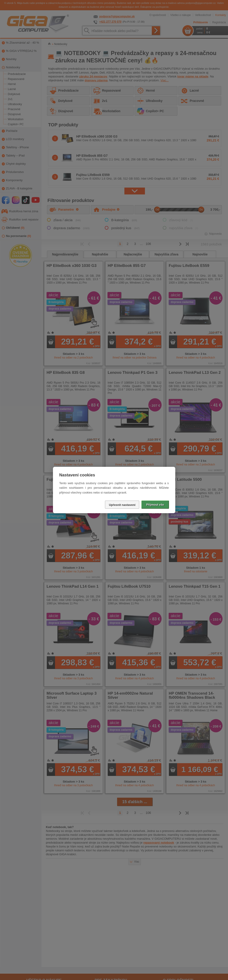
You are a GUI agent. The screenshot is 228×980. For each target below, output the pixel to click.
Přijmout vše (155, 505)
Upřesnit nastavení (122, 505)
